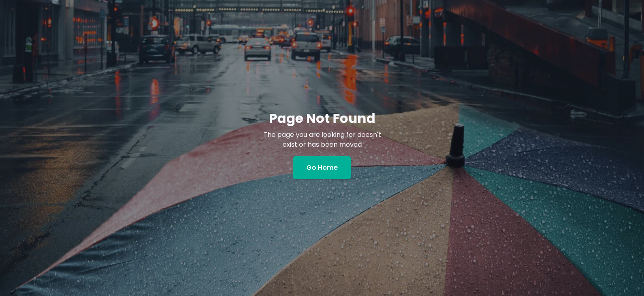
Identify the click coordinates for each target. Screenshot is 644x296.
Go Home (322, 168)
